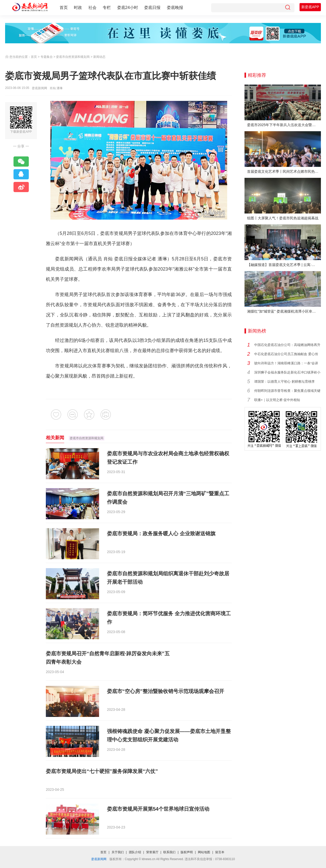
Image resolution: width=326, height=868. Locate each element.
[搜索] (288, 8)
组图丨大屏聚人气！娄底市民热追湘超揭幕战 (283, 218)
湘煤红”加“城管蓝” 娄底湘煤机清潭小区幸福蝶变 (284, 311)
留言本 (220, 852)
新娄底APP (310, 7)
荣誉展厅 (152, 852)
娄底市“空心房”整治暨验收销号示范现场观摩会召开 (166, 691)
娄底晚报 (175, 8)
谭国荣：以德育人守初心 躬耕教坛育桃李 (284, 382)
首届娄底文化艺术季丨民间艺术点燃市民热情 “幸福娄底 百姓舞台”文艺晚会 (284, 171)
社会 (92, 8)
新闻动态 (99, 57)
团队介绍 (135, 852)
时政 (78, 8)
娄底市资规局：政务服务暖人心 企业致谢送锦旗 (161, 533)
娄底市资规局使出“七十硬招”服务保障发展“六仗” (102, 771)
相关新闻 (55, 438)
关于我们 (118, 852)
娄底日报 (152, 8)
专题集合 (47, 57)
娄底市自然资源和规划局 (73, 57)
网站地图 (204, 852)
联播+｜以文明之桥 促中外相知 (277, 400)
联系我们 (169, 852)
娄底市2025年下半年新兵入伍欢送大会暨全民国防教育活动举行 (284, 125)
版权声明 (187, 852)
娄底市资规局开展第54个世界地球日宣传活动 (158, 809)
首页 (64, 8)
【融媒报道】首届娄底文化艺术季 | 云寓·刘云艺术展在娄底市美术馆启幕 (284, 265)
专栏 (107, 8)
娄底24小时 (128, 8)
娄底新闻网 (39, 88)
